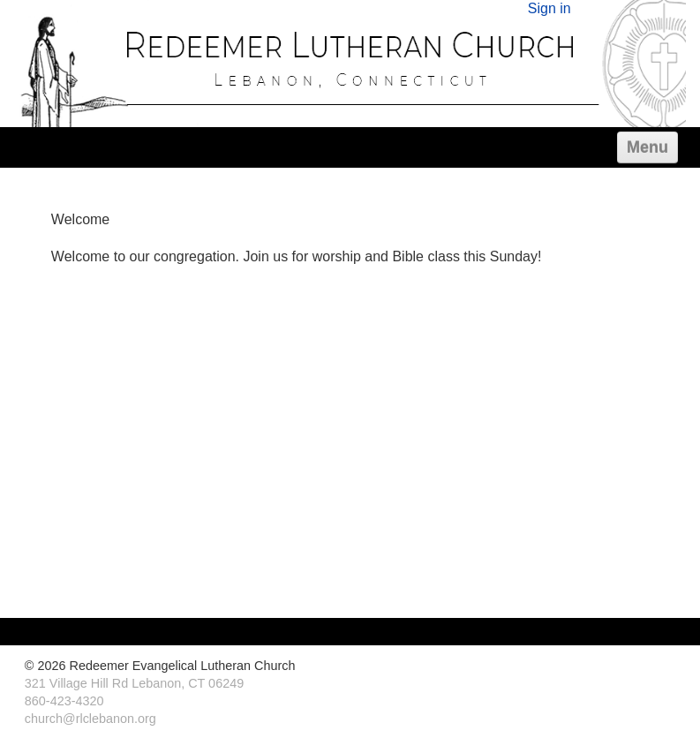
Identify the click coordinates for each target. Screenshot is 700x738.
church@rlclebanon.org (90, 719)
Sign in (549, 8)
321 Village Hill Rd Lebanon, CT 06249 (134, 683)
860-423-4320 (64, 701)
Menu (647, 147)
